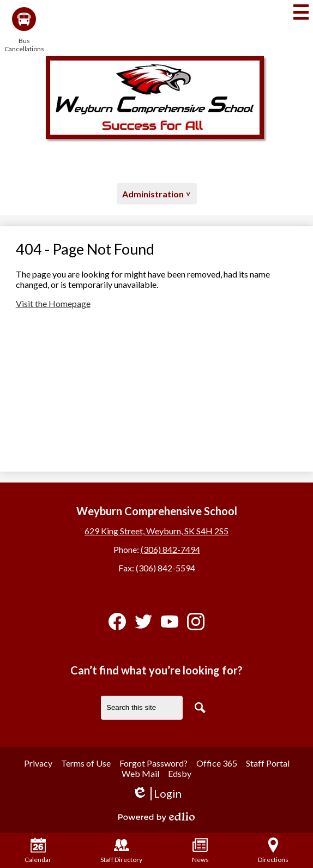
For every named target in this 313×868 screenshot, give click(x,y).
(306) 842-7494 (170, 549)
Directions (273, 851)
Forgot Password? (154, 763)
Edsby (180, 773)
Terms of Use (86, 763)
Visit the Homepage (53, 303)
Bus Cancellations (24, 30)
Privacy (38, 763)
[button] (157, 194)
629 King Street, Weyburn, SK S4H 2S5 (156, 531)
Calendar (38, 851)
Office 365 (217, 763)
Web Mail (140, 773)
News (200, 851)
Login (157, 794)
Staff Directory (121, 851)
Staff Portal (268, 763)
